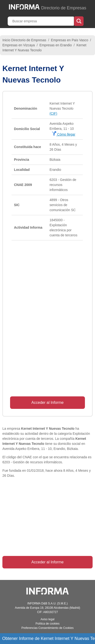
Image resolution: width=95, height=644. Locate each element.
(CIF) (53, 113)
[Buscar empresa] (41, 21)
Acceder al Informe (47, 402)
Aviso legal (47, 619)
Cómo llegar (63, 134)
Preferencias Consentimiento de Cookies (47, 628)
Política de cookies (47, 624)
